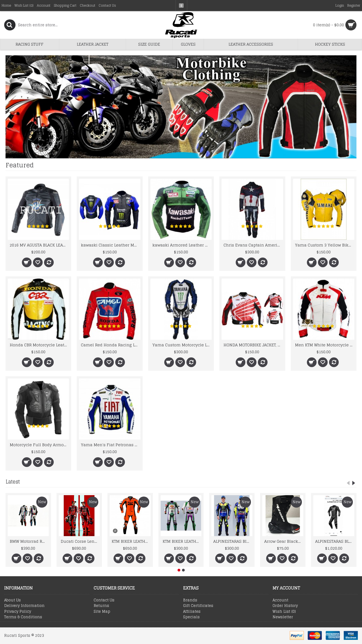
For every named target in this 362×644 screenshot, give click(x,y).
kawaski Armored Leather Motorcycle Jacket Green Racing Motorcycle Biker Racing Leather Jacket (182, 245)
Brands (190, 600)
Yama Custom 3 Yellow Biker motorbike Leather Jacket (325, 245)
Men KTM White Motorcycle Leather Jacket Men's (325, 345)
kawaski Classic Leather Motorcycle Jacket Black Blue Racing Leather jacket (111, 245)
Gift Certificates (198, 606)
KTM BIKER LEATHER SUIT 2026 (131, 541)
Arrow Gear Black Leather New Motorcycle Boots (284, 541)
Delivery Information (24, 606)
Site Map (102, 612)
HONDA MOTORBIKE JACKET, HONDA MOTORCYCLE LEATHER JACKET (253, 345)
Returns (101, 606)
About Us (12, 600)
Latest (13, 482)
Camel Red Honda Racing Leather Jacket (111, 345)
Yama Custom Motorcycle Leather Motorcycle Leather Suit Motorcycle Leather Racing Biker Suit (182, 345)
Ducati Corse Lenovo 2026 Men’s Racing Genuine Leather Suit (80, 541)
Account (280, 600)
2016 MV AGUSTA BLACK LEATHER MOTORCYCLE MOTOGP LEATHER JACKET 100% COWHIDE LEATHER (39, 245)
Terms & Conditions (23, 617)
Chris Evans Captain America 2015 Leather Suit (253, 245)
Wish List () (284, 612)
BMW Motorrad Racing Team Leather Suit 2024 (29, 541)
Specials (191, 617)
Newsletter (283, 617)
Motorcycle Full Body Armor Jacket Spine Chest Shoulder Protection (39, 445)
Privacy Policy (18, 612)
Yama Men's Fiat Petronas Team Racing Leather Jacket (111, 445)
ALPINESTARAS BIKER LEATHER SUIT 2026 (233, 541)
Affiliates (192, 612)
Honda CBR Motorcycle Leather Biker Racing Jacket (39, 345)
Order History (285, 606)
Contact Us (104, 600)
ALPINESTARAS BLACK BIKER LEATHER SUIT (335, 541)
